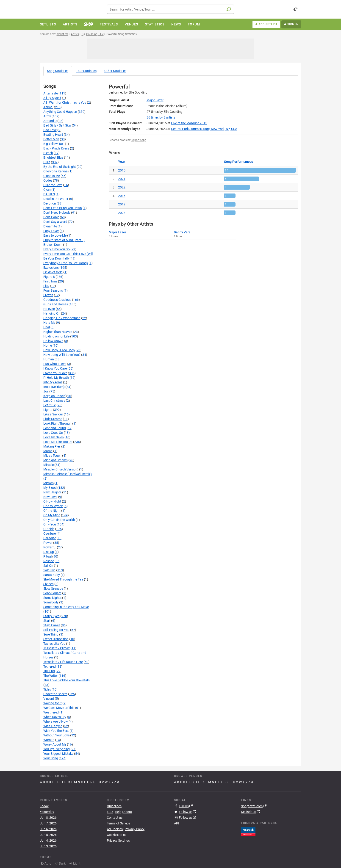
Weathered (51, 712)
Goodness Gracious (57, 300)
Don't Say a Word (55, 222)
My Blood (50, 488)
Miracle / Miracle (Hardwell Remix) (68, 474)
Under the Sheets (55, 694)
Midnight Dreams (55, 460)
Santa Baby (52, 575)
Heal (47, 327)
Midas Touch (52, 456)
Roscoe (49, 561)
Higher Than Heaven (58, 332)
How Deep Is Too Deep (59, 350)
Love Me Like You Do (58, 442)
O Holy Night (52, 501)
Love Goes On (53, 433)
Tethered (50, 666)
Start (47, 621)
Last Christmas (54, 401)
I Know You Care (55, 368)
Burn (47, 162)
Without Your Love (56, 735)
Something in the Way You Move (66, 607)
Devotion (50, 203)
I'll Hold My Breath (56, 378)
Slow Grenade (53, 589)
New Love (50, 497)
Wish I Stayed (53, 726)
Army (47, 116)
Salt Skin (49, 570)
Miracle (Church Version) (61, 469)
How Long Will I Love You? (62, 355)
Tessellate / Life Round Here (63, 662)
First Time (50, 281)
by (161, 117)
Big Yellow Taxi (54, 144)
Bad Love (50, 130)
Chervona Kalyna (55, 171)
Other (115, 71)
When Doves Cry (55, 717)
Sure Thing (51, 634)
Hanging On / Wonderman (62, 318)
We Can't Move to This (59, 708)
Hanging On (52, 313)
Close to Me (52, 176)
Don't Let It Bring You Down (63, 208)
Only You (50, 524)
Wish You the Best (56, 731)
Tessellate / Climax (57, 648)
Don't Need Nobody (57, 213)
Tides (47, 689)
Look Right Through (57, 423)
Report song (139, 140)
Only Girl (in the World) (59, 520)
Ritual (47, 556)
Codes (48, 180)
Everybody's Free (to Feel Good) (66, 263)
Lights (48, 410)
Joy (46, 391)
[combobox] (170, 9)
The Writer (51, 676)
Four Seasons (53, 290)
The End (49, 671)
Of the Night (52, 511)
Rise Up (49, 552)
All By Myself (52, 98)
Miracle (49, 465)
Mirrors (49, 483)
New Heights (52, 492)
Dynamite (50, 226)
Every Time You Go (57, 249)
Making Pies (52, 446)
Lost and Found (55, 428)
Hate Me (49, 323)
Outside (49, 529)
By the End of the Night (60, 167)
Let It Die (50, 405)
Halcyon (49, 309)
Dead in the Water (56, 199)
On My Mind (52, 515)
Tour (86, 71)
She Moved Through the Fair (63, 579)
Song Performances (238, 162)
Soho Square (52, 593)
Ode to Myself (53, 506)
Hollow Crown (53, 341)
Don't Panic (51, 217)
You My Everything (57, 749)
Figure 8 (49, 277)
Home (48, 346)
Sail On (48, 566)
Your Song (51, 758)
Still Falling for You (56, 630)
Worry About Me (55, 744)
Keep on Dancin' (54, 396)
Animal (48, 107)
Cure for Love (53, 185)
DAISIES (49, 194)
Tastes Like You (54, 644)
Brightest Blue (53, 158)
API (177, 823)
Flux (46, 286)
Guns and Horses (56, 304)
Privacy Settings (118, 840)
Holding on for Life (56, 336)
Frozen (48, 295)
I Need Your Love (55, 373)
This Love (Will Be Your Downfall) (67, 680)
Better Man (51, 139)
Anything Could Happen (60, 112)
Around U (50, 121)
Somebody (51, 602)
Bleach (48, 153)
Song (58, 71)
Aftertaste (51, 93)
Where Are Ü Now (56, 721)
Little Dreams (53, 419)
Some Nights (52, 598)
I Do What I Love (55, 364)
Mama (48, 451)
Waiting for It (53, 703)
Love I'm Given (54, 437)
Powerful (50, 547)
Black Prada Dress (56, 148)
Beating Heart (53, 135)
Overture (50, 534)
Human (49, 359)
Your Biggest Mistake (58, 754)
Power (48, 543)
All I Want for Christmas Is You (65, 102)
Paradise (50, 538)
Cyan (47, 190)
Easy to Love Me (55, 235)
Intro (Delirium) (54, 387)
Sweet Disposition (56, 639)
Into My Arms (53, 382)
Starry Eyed (51, 616)
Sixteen (49, 584)
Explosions (51, 268)
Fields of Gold (53, 272)
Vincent (49, 699)
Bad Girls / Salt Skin (57, 125)
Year (122, 162)
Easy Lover (51, 231)
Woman (49, 740)
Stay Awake (52, 625)
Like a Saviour (53, 414)
